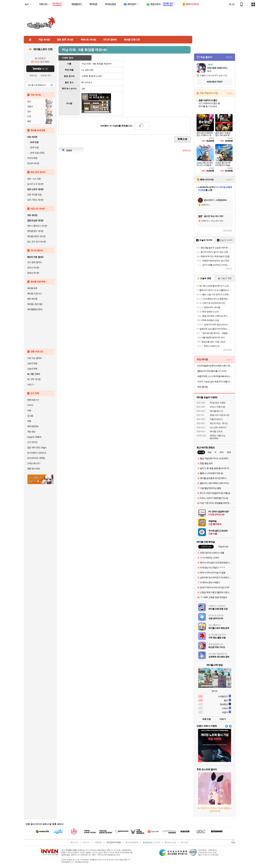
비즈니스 (86, 842)
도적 (29, 116)
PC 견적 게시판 (34, 379)
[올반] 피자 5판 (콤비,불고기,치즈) (212, 371)
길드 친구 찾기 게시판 (37, 242)
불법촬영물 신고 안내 (151, 842)
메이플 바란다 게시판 (36, 236)
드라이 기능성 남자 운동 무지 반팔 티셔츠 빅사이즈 (215, 382)
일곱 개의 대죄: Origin (37, 448)
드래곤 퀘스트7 (34, 463)
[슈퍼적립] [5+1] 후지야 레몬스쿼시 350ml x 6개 (215, 366)
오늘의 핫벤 (32, 363)
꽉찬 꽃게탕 (203, 387)
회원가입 (33, 76)
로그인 (232, 4)
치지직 (30, 405)
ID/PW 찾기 (46, 76)
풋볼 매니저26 (34, 469)
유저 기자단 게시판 (35, 200)
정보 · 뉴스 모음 (34, 179)
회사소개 (74, 842)
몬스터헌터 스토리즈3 (37, 453)
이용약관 (98, 842)
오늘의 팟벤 (32, 369)
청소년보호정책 (132, 842)
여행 (29, 421)
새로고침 (227, 231)
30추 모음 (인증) (36, 153)
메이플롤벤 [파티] (35, 309)
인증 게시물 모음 (34, 195)
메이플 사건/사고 (35, 294)
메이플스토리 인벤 (43, 49)
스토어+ (229, 93)
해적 (29, 121)
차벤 (29, 411)
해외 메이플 (32, 299)
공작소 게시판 (33, 268)
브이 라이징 (32, 442)
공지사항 (184, 842)
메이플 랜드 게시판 (35, 231)
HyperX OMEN (34, 437)
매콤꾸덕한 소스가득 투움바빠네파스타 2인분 (215, 376)
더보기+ (229, 57)
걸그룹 (30, 416)
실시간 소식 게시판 (35, 184)
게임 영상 (31, 432)
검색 (52, 85)
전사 (29, 102)
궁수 (29, 112)
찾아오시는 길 (170, 842)
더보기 (223, 719)
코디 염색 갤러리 (34, 262)
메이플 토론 (32, 288)
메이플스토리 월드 (35, 304)
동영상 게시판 (33, 273)
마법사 (30, 107)
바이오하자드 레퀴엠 (36, 458)
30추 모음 (33, 148)
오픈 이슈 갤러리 (34, 358)
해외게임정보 (33, 426)
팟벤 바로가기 (33, 400)
